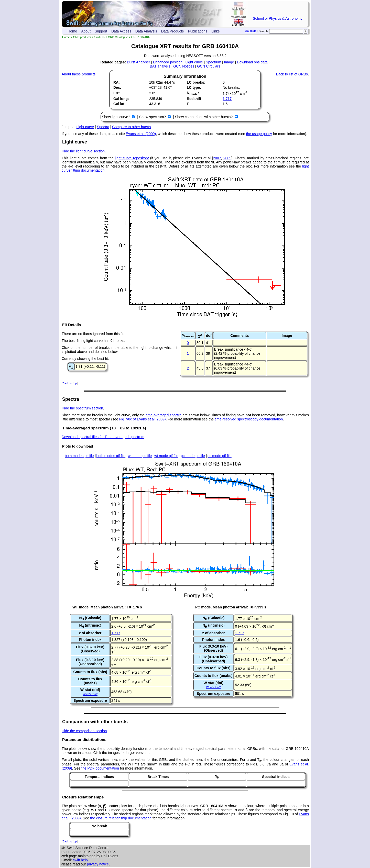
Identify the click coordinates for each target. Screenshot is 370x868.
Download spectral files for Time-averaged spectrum (103, 437)
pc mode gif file (220, 456)
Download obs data (252, 62)
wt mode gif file (166, 456)
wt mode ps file (140, 456)
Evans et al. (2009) (141, 134)
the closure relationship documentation (121, 818)
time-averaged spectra (164, 415)
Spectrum (213, 62)
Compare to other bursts (131, 127)
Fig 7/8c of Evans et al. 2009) (143, 419)
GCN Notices (184, 66)
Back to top (70, 383)
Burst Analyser (138, 62)
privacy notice (98, 864)
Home (72, 31)
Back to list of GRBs (292, 74)
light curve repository (132, 158)
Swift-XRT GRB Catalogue (111, 37)
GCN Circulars (209, 66)
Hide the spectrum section (82, 408)
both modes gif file (111, 456)
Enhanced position (168, 62)
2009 (227, 158)
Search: (264, 31)
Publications (198, 31)
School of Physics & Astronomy (278, 18)
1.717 (227, 99)
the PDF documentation (100, 768)
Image (229, 62)
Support (101, 31)
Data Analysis (146, 31)
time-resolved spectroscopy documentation (249, 419)
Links (216, 31)
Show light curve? (116, 117)
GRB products (82, 37)
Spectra (103, 127)
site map (250, 31)
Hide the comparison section (84, 731)
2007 (217, 158)
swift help (80, 860)
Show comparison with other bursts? (204, 117)
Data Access (121, 31)
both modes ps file (79, 456)
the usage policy (259, 134)
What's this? (90, 694)
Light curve (194, 62)
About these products (79, 74)
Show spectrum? (153, 117)
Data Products (173, 31)
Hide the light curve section (83, 151)
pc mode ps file (193, 456)
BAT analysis (160, 66)
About (86, 31)
